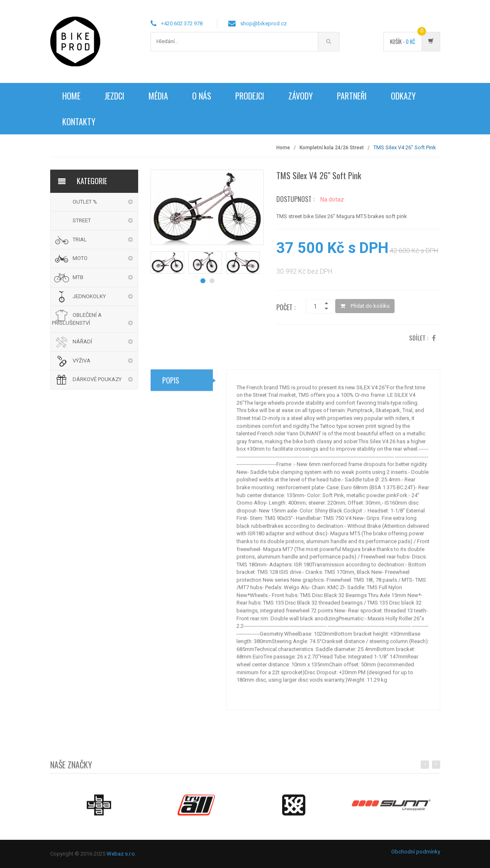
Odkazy (403, 96)
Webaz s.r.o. (121, 854)
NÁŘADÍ (82, 342)
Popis (171, 383)
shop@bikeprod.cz (263, 23)
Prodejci (250, 96)
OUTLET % (85, 202)
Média (158, 96)
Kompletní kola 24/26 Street (332, 148)
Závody (301, 96)
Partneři (352, 96)
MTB (78, 277)
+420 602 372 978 (182, 23)
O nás (202, 96)
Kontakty (79, 122)
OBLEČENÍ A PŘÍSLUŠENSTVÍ (77, 319)
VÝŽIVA (82, 361)
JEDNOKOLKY (89, 296)
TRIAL (80, 239)
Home (71, 96)
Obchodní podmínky (416, 852)
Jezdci (115, 96)
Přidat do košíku (365, 306)
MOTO (80, 258)
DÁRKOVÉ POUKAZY (97, 379)
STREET (82, 220)
